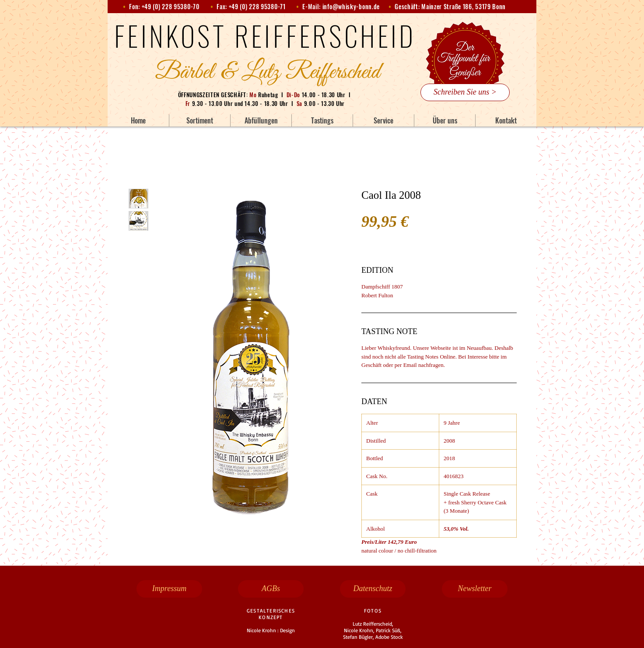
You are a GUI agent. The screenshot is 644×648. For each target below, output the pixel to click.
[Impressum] (169, 589)
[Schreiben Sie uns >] (465, 92)
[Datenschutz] (373, 589)
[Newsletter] (475, 589)
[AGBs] (271, 589)
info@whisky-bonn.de (351, 6)
